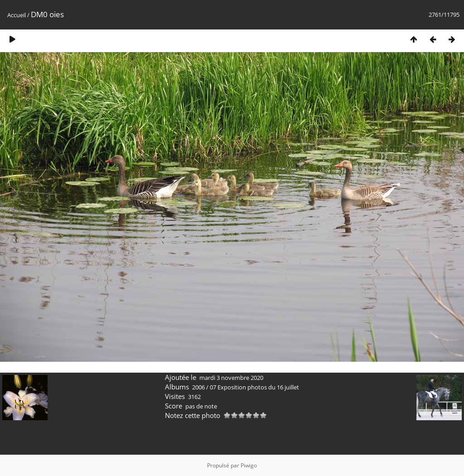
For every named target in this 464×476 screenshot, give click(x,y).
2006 (198, 387)
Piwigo (249, 465)
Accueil (17, 15)
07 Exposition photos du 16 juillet (254, 387)
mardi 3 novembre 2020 (231, 378)
